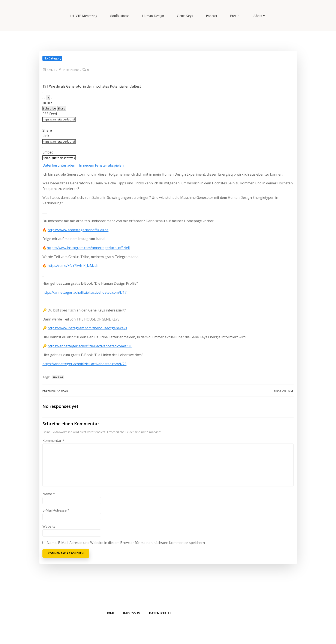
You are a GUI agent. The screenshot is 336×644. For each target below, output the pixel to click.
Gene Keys (185, 16)
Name (49, 494)
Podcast (212, 16)
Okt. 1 (49, 70)
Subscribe (49, 108)
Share (62, 108)
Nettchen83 (69, 70)
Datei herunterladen (59, 165)
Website (49, 527)
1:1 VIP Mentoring (84, 16)
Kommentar (53, 441)
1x (48, 97)
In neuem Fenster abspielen (101, 165)
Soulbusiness (120, 16)
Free (235, 16)
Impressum (132, 614)
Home (111, 614)
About (260, 16)
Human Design (153, 16)
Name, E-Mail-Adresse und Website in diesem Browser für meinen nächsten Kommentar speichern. (126, 543)
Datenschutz (161, 614)
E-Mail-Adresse (56, 510)
